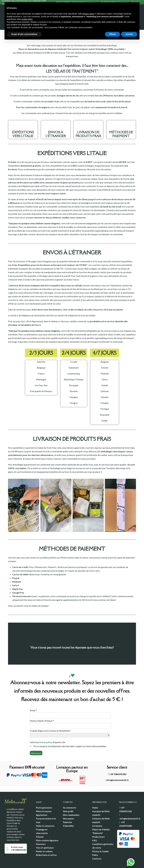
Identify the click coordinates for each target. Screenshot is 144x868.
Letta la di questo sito (48, 731)
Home (95, 797)
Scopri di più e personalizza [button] (24, 34)
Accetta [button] (129, 34)
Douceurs (41, 833)
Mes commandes (71, 804)
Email (33, 699)
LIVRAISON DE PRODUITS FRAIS (88, 123)
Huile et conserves (45, 815)
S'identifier (68, 815)
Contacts (97, 848)
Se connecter (70, 797)
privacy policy (45, 731)
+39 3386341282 (117, 763)
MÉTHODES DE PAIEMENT (121, 123)
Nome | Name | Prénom (42, 710)
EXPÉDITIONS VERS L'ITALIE (23, 123)
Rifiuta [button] (112, 34)
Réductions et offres (46, 844)
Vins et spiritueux (45, 837)
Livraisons (97, 815)
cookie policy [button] (27, 19)
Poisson (40, 826)
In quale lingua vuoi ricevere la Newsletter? (50, 720)
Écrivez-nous (17, 836)
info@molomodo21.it (117, 769)
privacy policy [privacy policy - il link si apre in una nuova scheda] (88, 14)
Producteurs (98, 826)
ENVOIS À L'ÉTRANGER (56, 123)
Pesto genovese (44, 797)
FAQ (94, 829)
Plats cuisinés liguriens (47, 829)
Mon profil (68, 800)
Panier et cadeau (44, 840)
